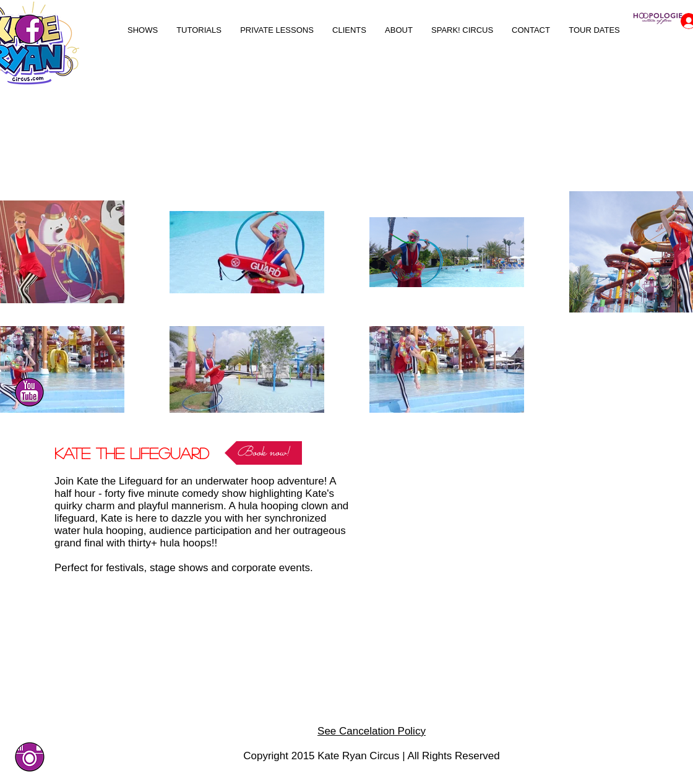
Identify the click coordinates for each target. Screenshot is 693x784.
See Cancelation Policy (372, 731)
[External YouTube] (497, 521)
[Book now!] (263, 453)
